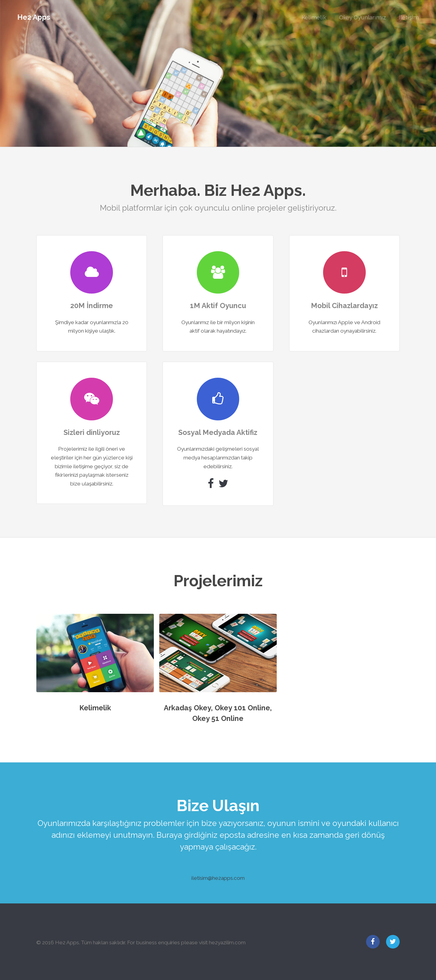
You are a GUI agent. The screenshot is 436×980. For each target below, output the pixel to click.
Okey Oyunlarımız (363, 17)
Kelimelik (314, 17)
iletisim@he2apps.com (218, 878)
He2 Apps (34, 17)
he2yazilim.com (227, 942)
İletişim (409, 17)
